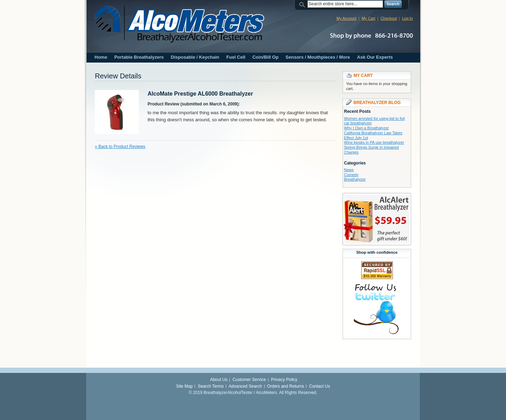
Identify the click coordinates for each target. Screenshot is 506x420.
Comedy (351, 175)
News (349, 170)
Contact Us (320, 386)
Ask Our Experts (375, 57)
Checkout (389, 18)
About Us (219, 380)
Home (101, 57)
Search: (303, 4)
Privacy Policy (284, 380)
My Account (347, 18)
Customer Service (249, 380)
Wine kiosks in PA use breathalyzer (374, 142)
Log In (407, 18)
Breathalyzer (355, 179)
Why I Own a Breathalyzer (366, 128)
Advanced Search (245, 386)
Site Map (184, 386)
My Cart (368, 18)
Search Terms (211, 386)
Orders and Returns (286, 386)
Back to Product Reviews (120, 147)
